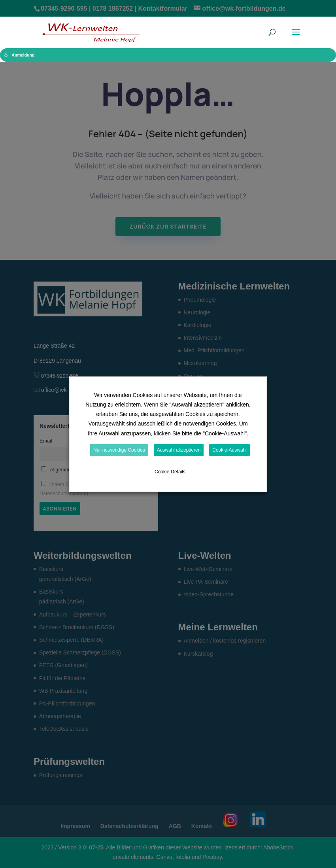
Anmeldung (20, 55)
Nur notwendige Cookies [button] (119, 450)
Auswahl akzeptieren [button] (179, 450)
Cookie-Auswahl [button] (229, 450)
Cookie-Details (170, 472)
